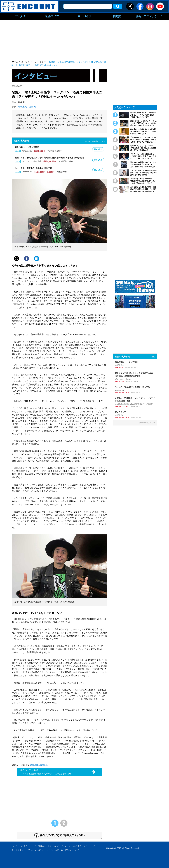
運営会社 (42, 846)
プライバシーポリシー (36, 850)
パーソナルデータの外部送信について (63, 850)
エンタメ (20, 16)
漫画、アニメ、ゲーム (149, 16)
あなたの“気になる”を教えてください (59, 835)
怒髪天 (32, 107)
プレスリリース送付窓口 (71, 846)
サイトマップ (89, 846)
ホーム (15, 846)
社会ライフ (52, 16)
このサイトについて (28, 846)
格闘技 (117, 16)
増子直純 (22, 107)
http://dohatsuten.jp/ (39, 765)
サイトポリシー (18, 850)
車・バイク (84, 16)
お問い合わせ (53, 846)
